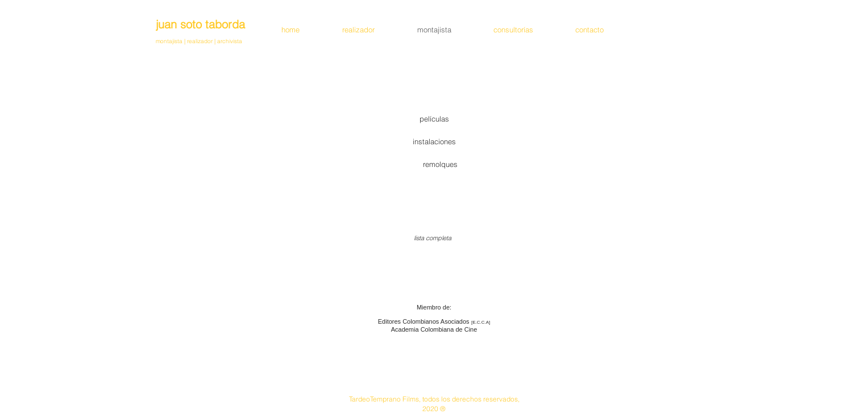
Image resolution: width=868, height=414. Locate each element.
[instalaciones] (434, 141)
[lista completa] (433, 239)
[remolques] (440, 164)
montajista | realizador (185, 41)
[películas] (434, 119)
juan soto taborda (200, 24)
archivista (229, 41)
